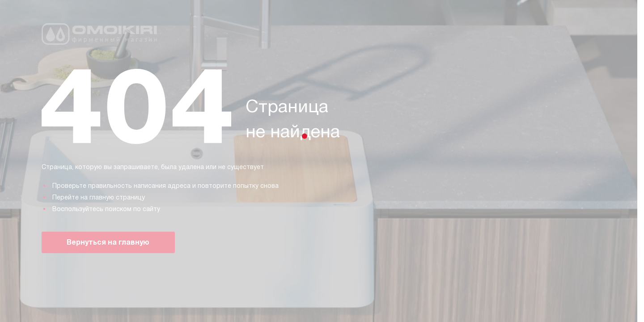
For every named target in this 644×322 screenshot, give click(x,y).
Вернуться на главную (108, 242)
